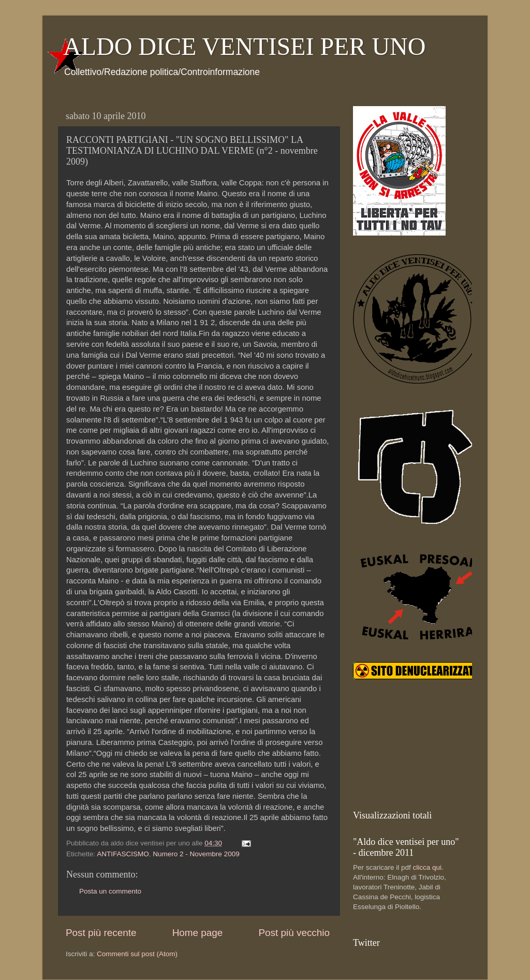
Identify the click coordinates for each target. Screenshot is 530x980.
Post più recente (101, 933)
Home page (198, 933)
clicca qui (428, 867)
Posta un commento (110, 891)
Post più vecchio (294, 933)
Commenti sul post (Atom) (137, 954)
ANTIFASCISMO (123, 854)
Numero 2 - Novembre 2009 (196, 854)
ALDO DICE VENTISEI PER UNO (244, 46)
